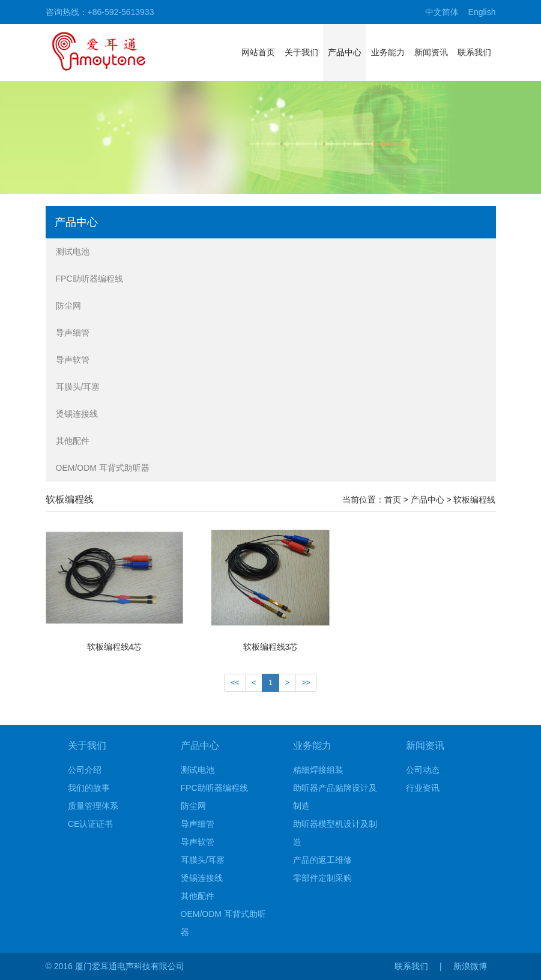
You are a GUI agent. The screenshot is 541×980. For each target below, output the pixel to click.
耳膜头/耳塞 (78, 387)
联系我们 (474, 52)
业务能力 (388, 52)
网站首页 (258, 52)
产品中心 (345, 52)
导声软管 (73, 360)
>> (306, 683)
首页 (393, 500)
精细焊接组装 (318, 770)
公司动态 (423, 770)
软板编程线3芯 (271, 647)
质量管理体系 (93, 806)
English (482, 12)
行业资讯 (423, 788)
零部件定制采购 (322, 878)
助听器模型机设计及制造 (335, 833)
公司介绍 (85, 770)
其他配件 (73, 441)
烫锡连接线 (77, 414)
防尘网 (68, 306)
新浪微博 (470, 966)
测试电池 (73, 252)
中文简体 (442, 12)
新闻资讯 (431, 52)
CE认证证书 (90, 824)
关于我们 (301, 52)
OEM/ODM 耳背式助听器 (103, 468)
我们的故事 (89, 788)
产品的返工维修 (322, 860)
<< (235, 683)
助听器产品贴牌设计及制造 (335, 797)
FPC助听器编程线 (89, 279)
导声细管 (73, 333)
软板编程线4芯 (115, 647)
